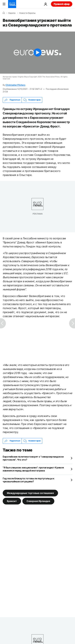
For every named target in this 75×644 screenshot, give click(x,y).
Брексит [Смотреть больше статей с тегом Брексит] (12, 501)
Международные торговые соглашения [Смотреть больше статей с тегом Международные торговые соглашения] (30, 493)
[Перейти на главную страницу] (12, 4)
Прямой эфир (62, 4)
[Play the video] (37, 53)
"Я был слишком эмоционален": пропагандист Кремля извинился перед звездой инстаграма (33, 469)
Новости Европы (27, 13)
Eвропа (12, 13)
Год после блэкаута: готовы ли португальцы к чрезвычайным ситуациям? (29, 480)
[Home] (4, 13)
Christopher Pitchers (15, 85)
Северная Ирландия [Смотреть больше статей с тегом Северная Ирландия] (38, 501)
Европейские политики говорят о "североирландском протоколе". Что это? (33, 458)
